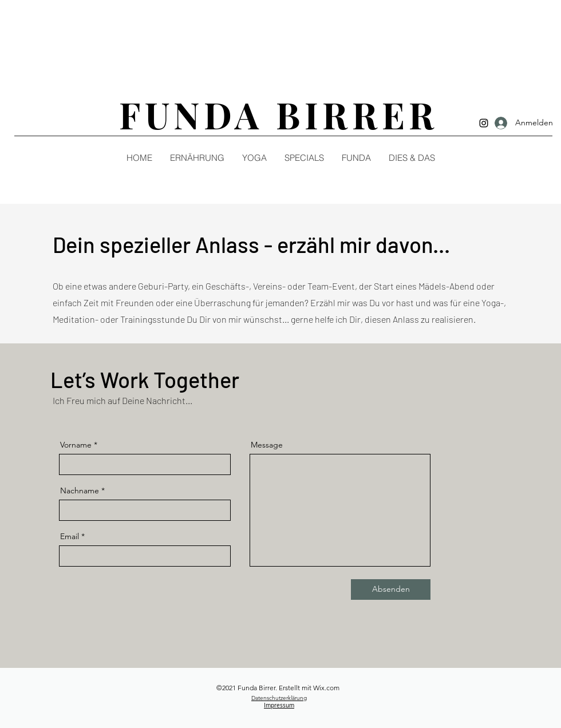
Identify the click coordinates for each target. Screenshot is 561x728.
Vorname (76, 445)
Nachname (80, 490)
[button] (412, 158)
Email (70, 536)
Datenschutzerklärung (279, 698)
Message (267, 445)
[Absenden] (391, 589)
